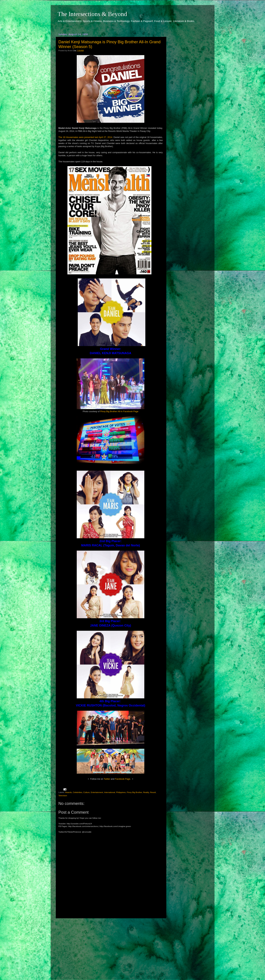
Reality (146, 792)
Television (63, 795)
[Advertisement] (111, 946)
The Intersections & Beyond (92, 14)
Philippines (121, 792)
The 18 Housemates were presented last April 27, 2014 (85, 137)
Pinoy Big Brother (134, 792)
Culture (87, 792)
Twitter (107, 779)
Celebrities (77, 792)
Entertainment (97, 792)
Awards (69, 792)
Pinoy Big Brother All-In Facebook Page (119, 411)
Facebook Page (123, 779)
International (110, 792)
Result (153, 792)
